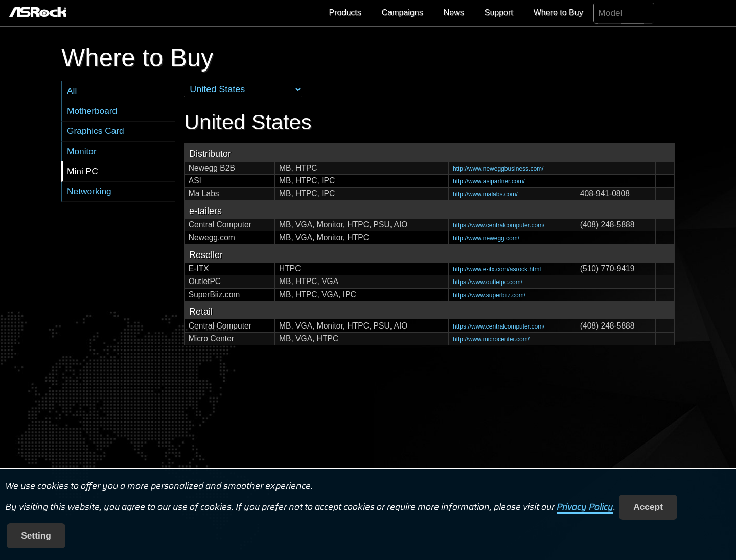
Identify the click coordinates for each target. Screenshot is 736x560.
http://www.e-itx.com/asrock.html (497, 269)
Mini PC (83, 171)
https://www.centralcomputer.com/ (499, 225)
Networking (89, 191)
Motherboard (92, 111)
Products (345, 13)
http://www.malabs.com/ (485, 194)
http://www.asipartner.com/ (489, 181)
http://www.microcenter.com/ (491, 339)
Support (499, 13)
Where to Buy (558, 13)
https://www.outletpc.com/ (488, 282)
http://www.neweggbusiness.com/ (498, 169)
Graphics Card (96, 131)
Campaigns (402, 13)
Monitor (82, 151)
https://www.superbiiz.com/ (489, 295)
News (454, 13)
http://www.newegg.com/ (486, 238)
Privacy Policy (585, 507)
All (72, 91)
